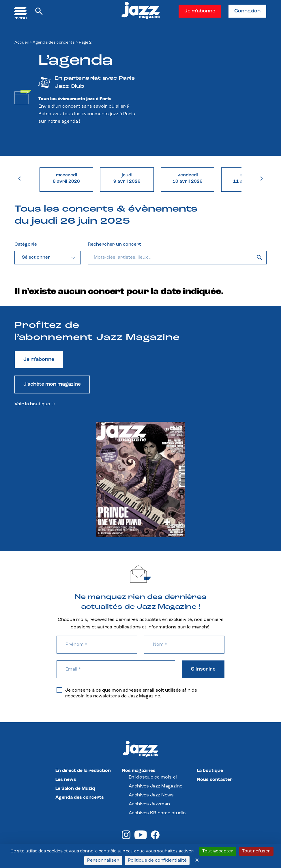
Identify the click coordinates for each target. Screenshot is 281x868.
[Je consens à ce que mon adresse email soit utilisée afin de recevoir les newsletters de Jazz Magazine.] (59, 690)
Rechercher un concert (114, 244)
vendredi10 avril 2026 (188, 178)
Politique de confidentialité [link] (157, 860)
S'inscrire (203, 669)
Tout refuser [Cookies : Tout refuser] (256, 851)
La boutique (210, 771)
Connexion (247, 11)
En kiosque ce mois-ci (153, 777)
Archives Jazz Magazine (156, 786)
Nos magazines (139, 771)
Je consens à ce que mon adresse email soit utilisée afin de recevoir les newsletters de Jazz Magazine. (127, 693)
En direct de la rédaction (83, 771)
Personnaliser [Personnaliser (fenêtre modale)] (103, 860)
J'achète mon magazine (52, 384)
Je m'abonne (200, 11)
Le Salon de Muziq (75, 789)
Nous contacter (215, 780)
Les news (66, 780)
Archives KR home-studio (157, 813)
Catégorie (26, 244)
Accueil (21, 43)
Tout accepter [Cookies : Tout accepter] (218, 851)
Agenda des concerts (54, 43)
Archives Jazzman (149, 804)
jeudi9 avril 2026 (127, 178)
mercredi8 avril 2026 (66, 178)
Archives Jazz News (151, 795)
